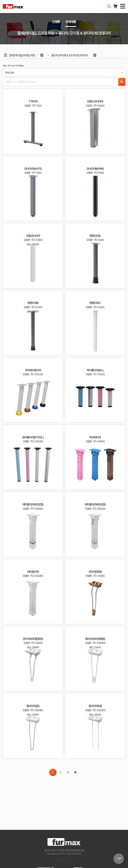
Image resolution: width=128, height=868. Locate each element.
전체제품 (71, 22)
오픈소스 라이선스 (64, 860)
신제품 (56, 22)
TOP (119, 859)
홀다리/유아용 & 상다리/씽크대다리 (70, 55)
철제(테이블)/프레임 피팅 (22, 55)
